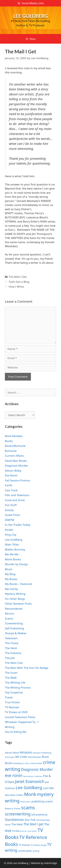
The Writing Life (15, 682)
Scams (9, 618)
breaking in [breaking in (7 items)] (19, 763)
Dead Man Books (16, 461)
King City (11, 535)
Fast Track (11, 490)
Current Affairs (14, 456)
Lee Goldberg (31, 16)
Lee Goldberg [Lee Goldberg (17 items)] (29, 788)
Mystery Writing (15, 594)
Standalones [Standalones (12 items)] (14, 819)
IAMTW (10, 520)
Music (9, 569)
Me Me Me (12, 554)
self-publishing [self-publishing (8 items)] (39, 815)
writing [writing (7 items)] (36, 851)
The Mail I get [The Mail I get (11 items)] (34, 824)
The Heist (11, 648)
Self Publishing (14, 628)
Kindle (9, 530)
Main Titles (12, 544)
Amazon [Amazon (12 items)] (26, 752)
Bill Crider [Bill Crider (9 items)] (21, 757)
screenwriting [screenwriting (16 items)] (18, 814)
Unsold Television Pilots (20, 717)
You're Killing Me (16, 732)
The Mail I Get (18, 277)
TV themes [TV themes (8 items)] (24, 845)
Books (9, 441)
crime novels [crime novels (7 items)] (36, 763)
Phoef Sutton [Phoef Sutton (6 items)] (25, 802)
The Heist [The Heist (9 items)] (17, 824)
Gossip (9, 510)
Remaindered (14, 609)
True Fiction (12, 702)
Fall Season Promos (17, 480)
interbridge (51, 863)
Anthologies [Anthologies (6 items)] (10, 757)
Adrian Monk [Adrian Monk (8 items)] (12, 753)
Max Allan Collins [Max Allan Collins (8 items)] (14, 795)
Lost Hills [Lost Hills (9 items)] (48, 788)
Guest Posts (13, 515)
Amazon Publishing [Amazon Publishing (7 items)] (42, 753)
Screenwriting (14, 623)
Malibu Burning (15, 549)
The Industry (13, 653)
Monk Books (13, 559)
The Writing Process (18, 687)
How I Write (16, 287)
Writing (10, 727)
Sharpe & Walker (16, 633)
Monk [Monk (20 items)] (30, 794)
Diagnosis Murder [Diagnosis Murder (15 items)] (37, 769)
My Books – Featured (18, 584)
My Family (11, 589)
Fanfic (9, 485)
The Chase (12, 643)
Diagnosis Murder (16, 466)
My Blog (10, 574)
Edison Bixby (13, 471)
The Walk (11, 678)
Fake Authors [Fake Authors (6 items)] (28, 776)
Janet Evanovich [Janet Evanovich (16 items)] (30, 781)
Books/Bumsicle (15, 446)
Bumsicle (11, 451)
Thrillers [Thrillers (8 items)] (17, 831)
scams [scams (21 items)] (28, 807)
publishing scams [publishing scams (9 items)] (42, 801)
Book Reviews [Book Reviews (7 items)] (35, 757)
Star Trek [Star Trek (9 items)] (30, 820)
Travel (9, 697)
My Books (11, 579)
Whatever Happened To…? (22, 722)
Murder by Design (17, 564)
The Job (10, 658)
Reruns (9, 613)
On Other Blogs (15, 599)
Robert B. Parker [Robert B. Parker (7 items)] (13, 809)
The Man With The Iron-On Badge (27, 668)
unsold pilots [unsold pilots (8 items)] (25, 851)
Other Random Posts (18, 604)
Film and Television (17, 495)
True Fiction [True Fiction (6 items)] (32, 831)
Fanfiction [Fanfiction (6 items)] (38, 776)
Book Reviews (14, 436)
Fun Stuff (11, 505)
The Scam (11, 673)
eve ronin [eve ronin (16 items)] (14, 775)
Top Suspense (14, 692)
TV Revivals (12, 707)
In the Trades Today (18, 525)
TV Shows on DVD (16, 712)
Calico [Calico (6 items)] (27, 763)
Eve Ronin (11, 475)
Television (11, 638)
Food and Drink (15, 500)
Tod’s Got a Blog (19, 282)
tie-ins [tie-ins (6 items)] (24, 831)
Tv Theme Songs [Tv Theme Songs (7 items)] (39, 845)
